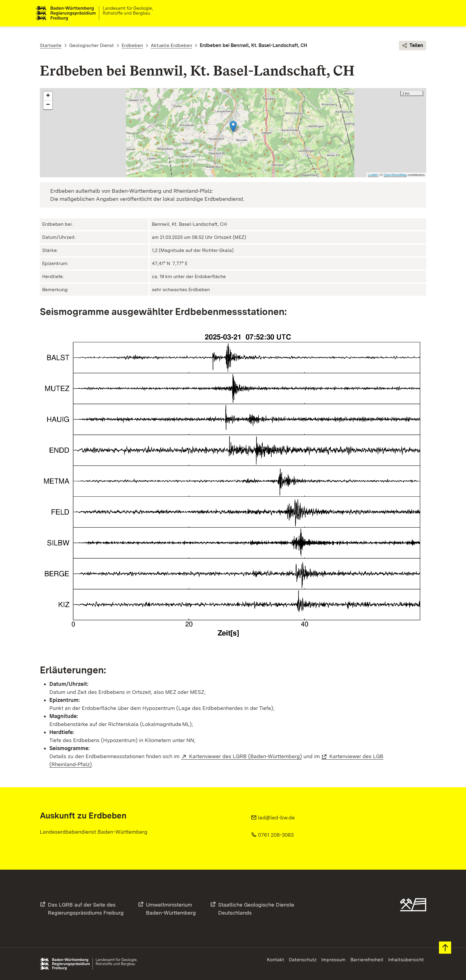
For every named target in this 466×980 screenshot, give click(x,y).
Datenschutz (303, 960)
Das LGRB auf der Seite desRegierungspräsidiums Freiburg (86, 909)
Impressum (333, 960)
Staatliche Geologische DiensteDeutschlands (256, 909)
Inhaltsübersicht (406, 960)
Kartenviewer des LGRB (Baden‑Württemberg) (245, 756)
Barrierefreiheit (367, 960)
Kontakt (275, 960)
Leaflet (373, 175)
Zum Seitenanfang (445, 948)
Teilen (413, 46)
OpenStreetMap (395, 175)
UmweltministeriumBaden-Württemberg (171, 909)
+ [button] (48, 96)
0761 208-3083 (276, 835)
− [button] (48, 105)
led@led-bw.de (276, 817)
